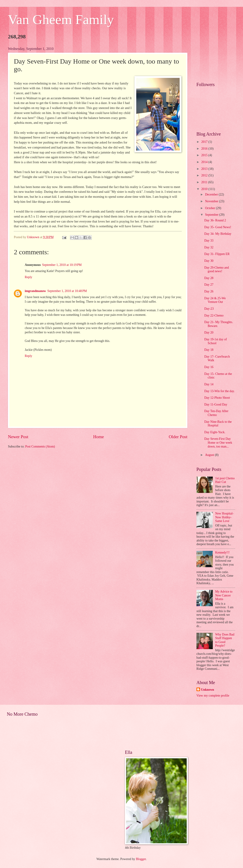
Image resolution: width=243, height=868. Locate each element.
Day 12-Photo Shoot (217, 398)
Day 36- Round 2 (215, 220)
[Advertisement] (216, 61)
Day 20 (209, 333)
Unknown (208, 690)
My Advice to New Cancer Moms (224, 595)
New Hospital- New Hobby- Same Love (224, 517)
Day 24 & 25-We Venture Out (215, 300)
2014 (205, 162)
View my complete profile (213, 696)
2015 (205, 155)
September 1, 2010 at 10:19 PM (62, 265)
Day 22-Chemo (214, 315)
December (212, 194)
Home (98, 437)
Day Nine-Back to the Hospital (218, 424)
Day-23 (209, 309)
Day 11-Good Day (216, 404)
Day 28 (209, 278)
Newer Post (18, 437)
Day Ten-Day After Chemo (216, 413)
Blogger (141, 859)
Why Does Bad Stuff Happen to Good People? (225, 640)
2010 (205, 189)
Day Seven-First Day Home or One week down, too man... (218, 443)
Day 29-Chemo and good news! (216, 270)
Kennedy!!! (223, 553)
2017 (205, 142)
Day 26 (209, 291)
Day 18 (209, 350)
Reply (29, 277)
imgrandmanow (35, 291)
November (212, 201)
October (211, 208)
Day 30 (209, 261)
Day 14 (209, 384)
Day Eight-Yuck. (215, 432)
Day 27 (209, 285)
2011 (205, 182)
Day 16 (209, 367)
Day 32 (209, 247)
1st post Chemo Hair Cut (225, 480)
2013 (205, 169)
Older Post (178, 437)
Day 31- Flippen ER (217, 254)
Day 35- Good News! (218, 227)
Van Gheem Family (61, 20)
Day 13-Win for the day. (219, 391)
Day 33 (209, 241)
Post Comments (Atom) (40, 446)
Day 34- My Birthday (218, 234)
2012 (205, 175)
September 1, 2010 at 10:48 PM (67, 291)
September (212, 215)
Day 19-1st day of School (215, 341)
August (210, 455)
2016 (205, 149)
